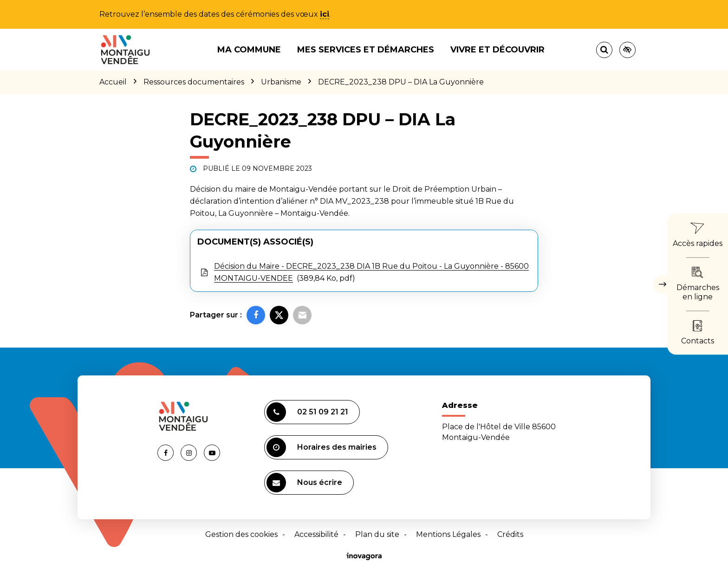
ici (325, 14)
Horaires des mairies (322, 447)
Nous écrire (304, 483)
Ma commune (249, 50)
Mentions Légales (448, 534)
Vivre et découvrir (497, 50)
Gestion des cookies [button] (241, 534)
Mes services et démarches (366, 50)
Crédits (510, 534)
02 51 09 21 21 (307, 412)
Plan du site (377, 534)
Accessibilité (316, 534)
